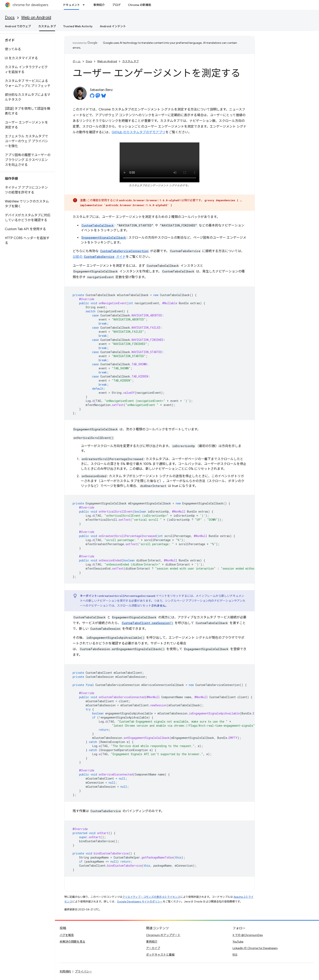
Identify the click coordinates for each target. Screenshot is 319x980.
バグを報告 (67, 935)
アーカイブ (153, 948)
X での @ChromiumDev (248, 935)
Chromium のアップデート (163, 935)
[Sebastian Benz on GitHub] (92, 97)
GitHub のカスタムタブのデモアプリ (139, 132)
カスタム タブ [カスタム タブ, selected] (47, 26)
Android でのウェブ (18, 26)
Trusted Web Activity (78, 26)
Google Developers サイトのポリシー (140, 902)
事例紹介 (99, 5)
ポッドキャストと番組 (160, 955)
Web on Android (36, 18)
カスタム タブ (131, 61)
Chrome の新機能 (140, 5)
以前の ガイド (99, 257)
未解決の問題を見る (72, 942)
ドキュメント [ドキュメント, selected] (71, 5)
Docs (10, 18)
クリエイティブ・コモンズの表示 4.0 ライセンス (151, 897)
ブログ (116, 5)
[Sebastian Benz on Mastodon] (98, 97)
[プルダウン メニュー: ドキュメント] (85, 5)
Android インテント (113, 26)
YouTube (238, 942)
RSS (235, 955)
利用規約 (65, 971)
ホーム (77, 61)
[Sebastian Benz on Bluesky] (104, 97)
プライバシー (83, 971)
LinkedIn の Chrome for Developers (255, 948)
